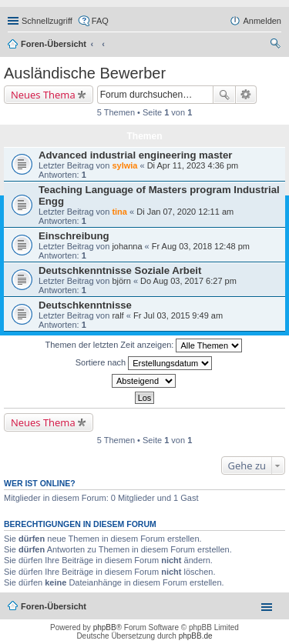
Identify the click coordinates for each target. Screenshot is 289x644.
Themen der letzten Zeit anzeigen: (144, 345)
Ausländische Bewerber (85, 73)
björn (121, 281)
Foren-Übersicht (54, 44)
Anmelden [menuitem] (262, 21)
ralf (118, 315)
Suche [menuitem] (277, 45)
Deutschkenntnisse (85, 305)
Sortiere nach (144, 363)
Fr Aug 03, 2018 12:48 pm (201, 246)
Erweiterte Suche (246, 95)
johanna (127, 246)
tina (119, 212)
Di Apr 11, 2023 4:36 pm (193, 165)
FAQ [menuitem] (100, 21)
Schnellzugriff (47, 21)
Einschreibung (74, 236)
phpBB (105, 627)
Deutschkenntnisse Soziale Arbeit (120, 270)
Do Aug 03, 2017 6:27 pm (188, 281)
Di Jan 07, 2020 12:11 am (185, 212)
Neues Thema (43, 95)
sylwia (124, 165)
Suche (224, 95)
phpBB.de (196, 636)
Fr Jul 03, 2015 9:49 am (178, 315)
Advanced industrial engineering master (135, 155)
